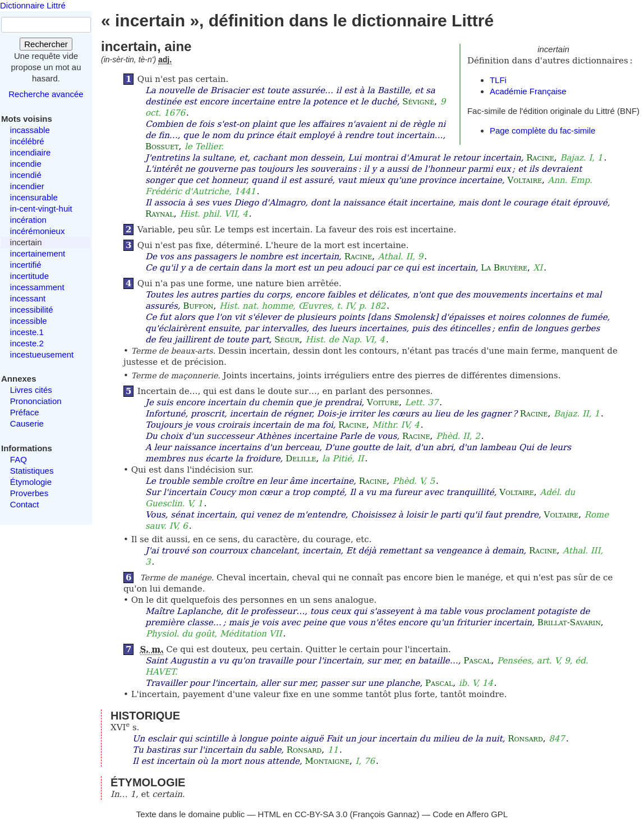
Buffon (198, 306)
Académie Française (528, 91)
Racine (540, 158)
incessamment (37, 287)
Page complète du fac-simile (542, 130)
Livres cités (31, 390)
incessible (29, 321)
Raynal (160, 214)
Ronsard (525, 739)
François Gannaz (385, 814)
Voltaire (525, 180)
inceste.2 (27, 343)
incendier (27, 186)
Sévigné (418, 102)
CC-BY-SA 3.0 (321, 814)
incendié (26, 175)
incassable (30, 130)
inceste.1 (27, 332)
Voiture (383, 402)
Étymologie (31, 482)
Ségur (287, 340)
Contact (25, 504)
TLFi (498, 80)
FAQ (19, 459)
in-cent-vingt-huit (41, 209)
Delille (301, 459)
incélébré (27, 141)
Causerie (27, 423)
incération (28, 220)
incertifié (26, 265)
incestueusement (42, 354)
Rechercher (46, 44)
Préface (25, 412)
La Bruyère (504, 268)
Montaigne (327, 761)
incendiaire (31, 152)
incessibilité (32, 310)
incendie (26, 164)
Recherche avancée (46, 94)
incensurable (34, 197)
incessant (28, 298)
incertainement (38, 253)
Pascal (477, 661)
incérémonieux (38, 231)
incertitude (29, 276)
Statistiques (32, 471)
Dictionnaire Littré (33, 5)
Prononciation (36, 401)
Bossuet (162, 146)
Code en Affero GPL (470, 814)
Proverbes (29, 493)
